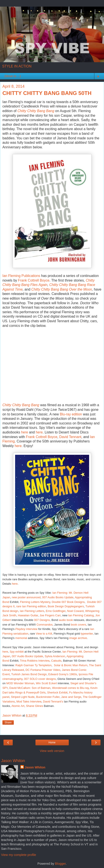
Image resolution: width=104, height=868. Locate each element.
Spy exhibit (17, 652)
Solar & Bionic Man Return (71, 665)
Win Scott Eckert (46, 683)
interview (31, 629)
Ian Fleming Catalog (81, 615)
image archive (78, 638)
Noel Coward (75, 611)
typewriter (87, 634)
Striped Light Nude (23, 697)
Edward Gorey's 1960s (63, 674)
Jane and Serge (71, 697)
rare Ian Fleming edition (31, 606)
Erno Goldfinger (56, 611)
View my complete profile (19, 855)
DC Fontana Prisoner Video (43, 670)
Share (8, 722)
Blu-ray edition (71, 414)
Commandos (45, 625)
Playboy (20, 629)
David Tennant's (53, 701)
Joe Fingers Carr (50, 615)
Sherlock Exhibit (57, 692)
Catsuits (56, 661)
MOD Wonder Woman (20, 683)
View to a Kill (44, 634)
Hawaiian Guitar (28, 615)
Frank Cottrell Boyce (34, 280)
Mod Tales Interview (29, 701)
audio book (66, 620)
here (25, 432)
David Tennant (70, 437)
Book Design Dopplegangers (66, 606)
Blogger (60, 864)
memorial (21, 638)
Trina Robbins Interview (35, 661)
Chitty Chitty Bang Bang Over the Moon (62, 289)
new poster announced (26, 597)
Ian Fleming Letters (32, 611)
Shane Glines (35, 706)
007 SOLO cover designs (40, 679)
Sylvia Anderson (55, 656)
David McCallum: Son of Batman (30, 688)
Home (52, 742)
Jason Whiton (35, 767)
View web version (52, 751)
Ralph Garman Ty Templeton (33, 665)
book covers (78, 625)
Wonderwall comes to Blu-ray (71, 688)
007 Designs (42, 620)
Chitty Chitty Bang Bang (36, 111)
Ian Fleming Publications (21, 276)
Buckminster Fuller (48, 697)
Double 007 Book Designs (68, 602)
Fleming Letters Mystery (35, 602)
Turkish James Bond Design (29, 674)
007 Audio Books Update (58, 597)
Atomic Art (18, 706)
